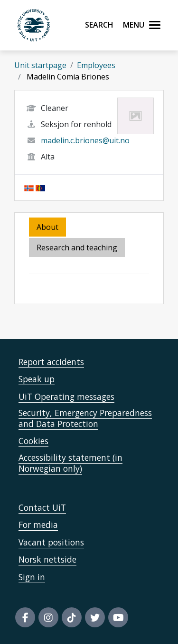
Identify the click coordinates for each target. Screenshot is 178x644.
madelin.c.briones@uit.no (85, 140)
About (47, 227)
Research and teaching (77, 248)
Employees (96, 65)
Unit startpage (40, 65)
